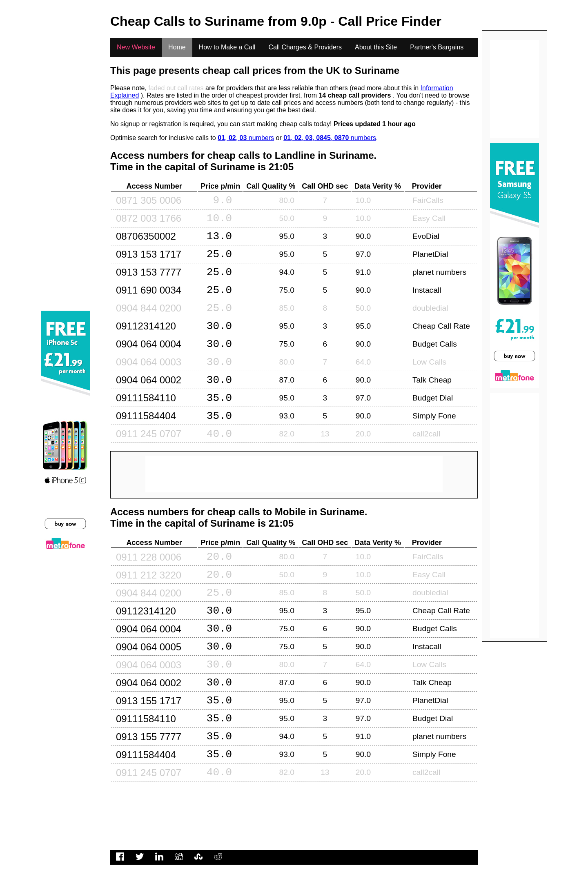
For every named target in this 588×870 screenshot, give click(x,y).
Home (177, 47)
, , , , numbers (330, 138)
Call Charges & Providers (305, 47)
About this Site (376, 47)
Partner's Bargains (437, 47)
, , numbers (246, 138)
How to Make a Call (227, 47)
